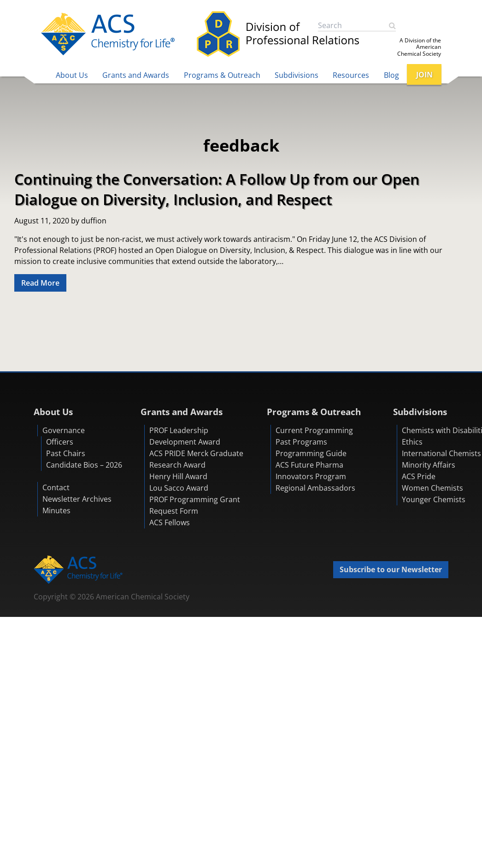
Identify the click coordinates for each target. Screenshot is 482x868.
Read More (40, 283)
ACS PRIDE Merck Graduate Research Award (196, 459)
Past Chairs (66, 453)
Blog (391, 75)
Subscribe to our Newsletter (391, 569)
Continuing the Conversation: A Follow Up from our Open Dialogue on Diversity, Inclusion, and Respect (217, 189)
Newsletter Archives (77, 499)
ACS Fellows (170, 522)
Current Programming (314, 430)
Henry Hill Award (178, 476)
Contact (56, 487)
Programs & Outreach (222, 75)
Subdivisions (297, 75)
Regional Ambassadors (315, 488)
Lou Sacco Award (179, 488)
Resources (351, 75)
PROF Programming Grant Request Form (195, 505)
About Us (72, 75)
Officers (60, 442)
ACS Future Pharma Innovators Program (311, 471)
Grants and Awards (136, 75)
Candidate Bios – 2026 (84, 465)
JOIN (424, 75)
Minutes (56, 510)
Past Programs (301, 442)
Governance (64, 430)
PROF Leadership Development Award (185, 436)
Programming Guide (311, 453)
